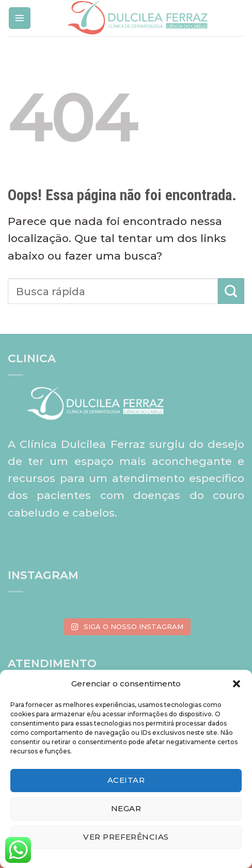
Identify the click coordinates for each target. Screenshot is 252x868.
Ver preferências (126, 837)
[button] (237, 684)
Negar (126, 808)
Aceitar (126, 780)
